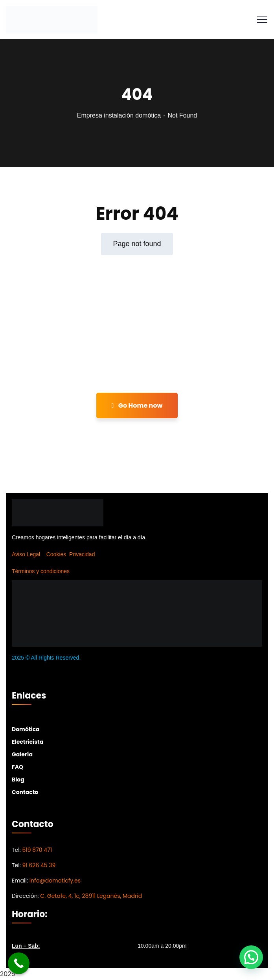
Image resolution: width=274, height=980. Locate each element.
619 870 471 (37, 850)
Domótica (26, 729)
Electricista (28, 742)
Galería (22, 754)
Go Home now (137, 405)
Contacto (25, 792)
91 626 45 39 (39, 865)
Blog (18, 780)
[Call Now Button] (19, 963)
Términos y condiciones (41, 571)
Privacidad (82, 554)
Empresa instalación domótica (119, 115)
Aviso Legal (26, 554)
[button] (251, 957)
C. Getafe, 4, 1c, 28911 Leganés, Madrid (91, 896)
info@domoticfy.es (55, 881)
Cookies (56, 554)
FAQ (17, 767)
